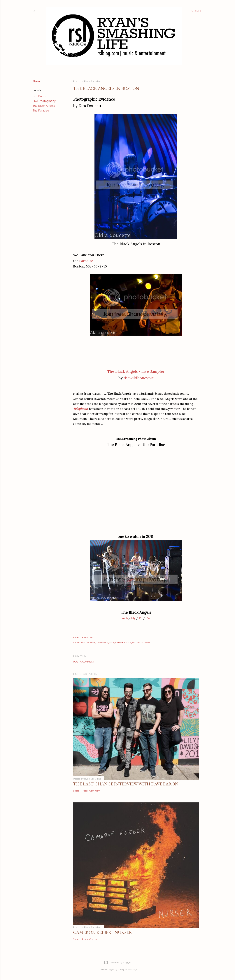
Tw (148, 618)
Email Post (88, 637)
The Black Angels (44, 106)
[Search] (197, 11)
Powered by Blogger (117, 962)
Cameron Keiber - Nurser (103, 932)
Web (125, 618)
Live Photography (44, 101)
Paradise (86, 261)
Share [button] (36, 81)
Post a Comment (84, 662)
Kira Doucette (42, 96)
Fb (141, 618)
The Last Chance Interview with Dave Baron (126, 784)
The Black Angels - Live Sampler (136, 371)
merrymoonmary (127, 969)
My (133, 618)
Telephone (80, 409)
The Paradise (41, 111)
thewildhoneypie (139, 378)
